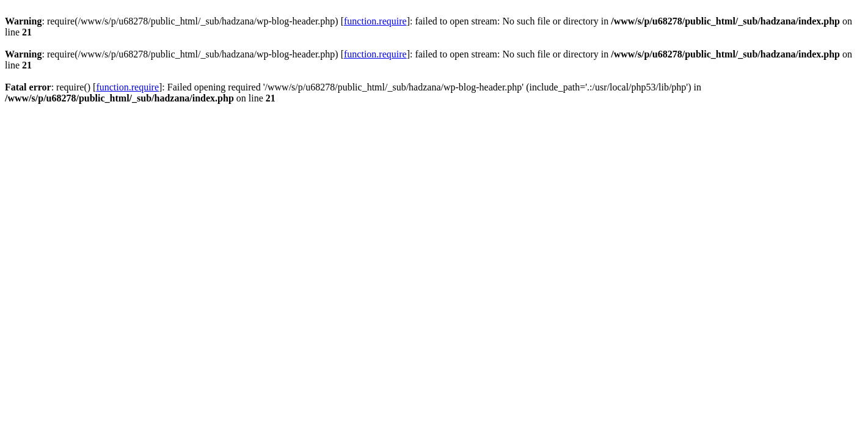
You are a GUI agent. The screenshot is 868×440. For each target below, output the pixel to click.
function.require (375, 21)
